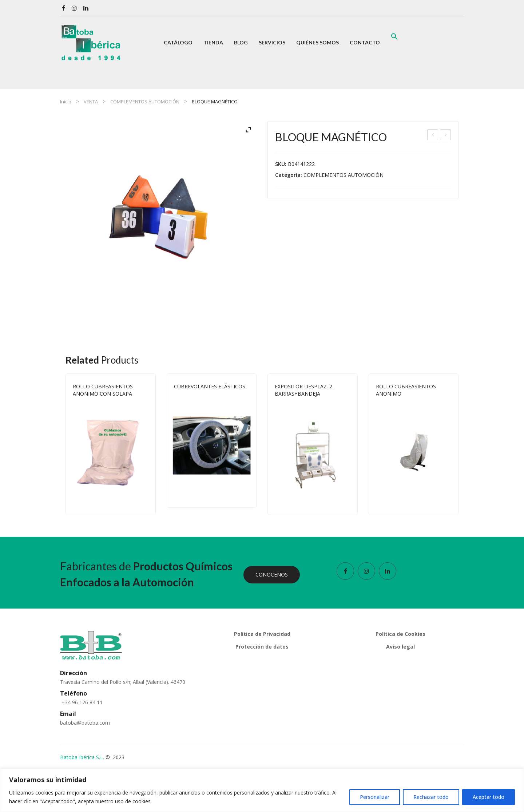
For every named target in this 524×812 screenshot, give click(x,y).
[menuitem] (178, 43)
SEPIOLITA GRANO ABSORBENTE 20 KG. (446, 136)
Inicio (66, 102)
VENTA (91, 102)
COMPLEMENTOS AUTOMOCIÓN (145, 102)
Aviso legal (400, 647)
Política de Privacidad (262, 634)
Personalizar (375, 797)
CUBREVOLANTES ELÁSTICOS (210, 386)
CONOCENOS (272, 575)
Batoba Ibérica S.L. (82, 757)
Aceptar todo (489, 797)
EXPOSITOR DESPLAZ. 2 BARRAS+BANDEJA (433, 136)
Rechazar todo (431, 797)
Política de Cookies (400, 634)
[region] (262, 790)
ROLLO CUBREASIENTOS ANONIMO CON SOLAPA (103, 390)
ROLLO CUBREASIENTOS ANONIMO (406, 390)
